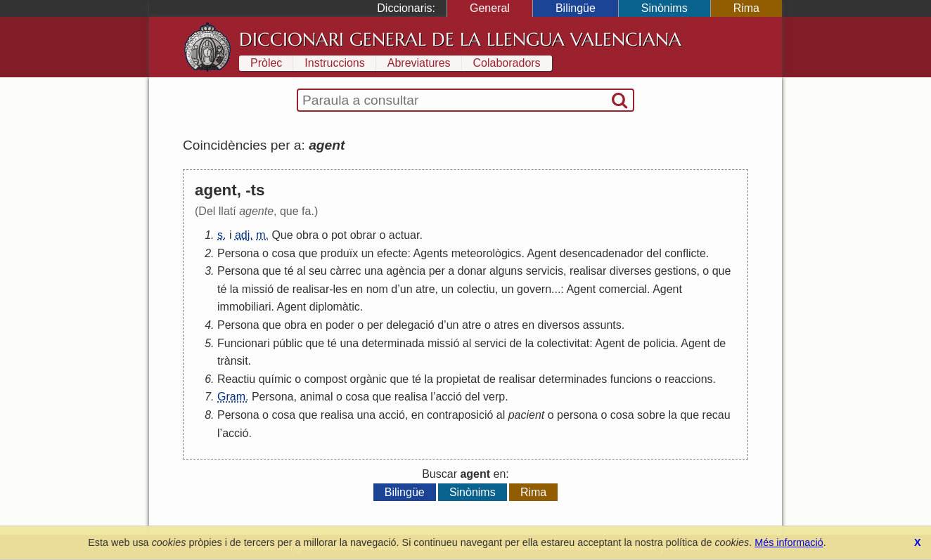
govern (534, 289)
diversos (559, 325)
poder (340, 325)
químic (275, 379)
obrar (363, 235)
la (234, 289)
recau (717, 415)
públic (288, 343)
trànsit (233, 361)
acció (448, 397)
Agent (541, 253)
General (490, 8)
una (374, 271)
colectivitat (564, 343)
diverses (631, 271)
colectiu (476, 289)
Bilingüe (576, 8)
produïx (339, 253)
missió (258, 289)
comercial (623, 289)
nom (377, 289)
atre (425, 289)
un (368, 253)
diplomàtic (335, 307)
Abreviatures (419, 63)
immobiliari (244, 307)
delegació (410, 325)
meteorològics (487, 253)
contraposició (460, 415)
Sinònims (664, 8)
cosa (283, 253)
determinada (393, 343)
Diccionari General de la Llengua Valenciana (460, 39)
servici (490, 343)
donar (472, 271)
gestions (676, 271)
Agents (431, 253)
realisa (411, 397)
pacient (527, 415)
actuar (404, 235)
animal (316, 397)
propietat (458, 379)
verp (494, 397)
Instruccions (334, 63)
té (289, 271)
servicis (545, 271)
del (654, 253)
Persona (238, 253)
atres (506, 325)
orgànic (368, 379)
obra (307, 235)
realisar (588, 271)
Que (282, 235)
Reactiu (236, 379)
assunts (602, 325)
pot (339, 235)
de (283, 289)
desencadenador (602, 253)
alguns (506, 271)
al (301, 271)
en (357, 289)
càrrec (345, 271)
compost (326, 379)
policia (659, 343)
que (308, 253)
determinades (573, 379)
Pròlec (266, 63)
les (340, 289)
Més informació (789, 542)
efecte (392, 253)
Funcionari (244, 343)
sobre (651, 415)
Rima (746, 8)
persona (577, 415)
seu (318, 271)
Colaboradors (507, 63)
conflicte (685, 253)
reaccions (688, 379)
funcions (631, 379)
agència (406, 271)
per (437, 271)
